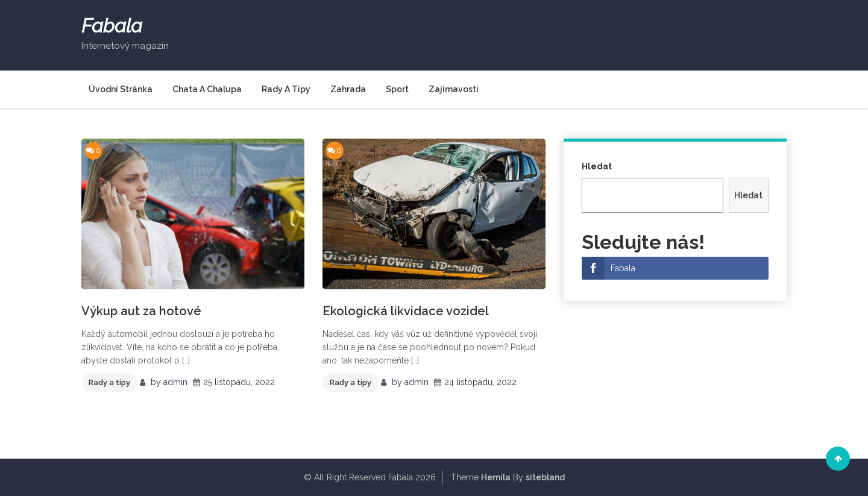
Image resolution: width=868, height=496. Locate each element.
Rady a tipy (286, 89)
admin (175, 382)
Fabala (112, 26)
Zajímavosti (454, 89)
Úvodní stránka (121, 89)
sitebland (545, 477)
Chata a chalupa (207, 89)
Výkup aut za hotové (141, 311)
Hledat (597, 166)
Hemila (496, 477)
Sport (397, 89)
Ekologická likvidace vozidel (406, 311)
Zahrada (348, 89)
